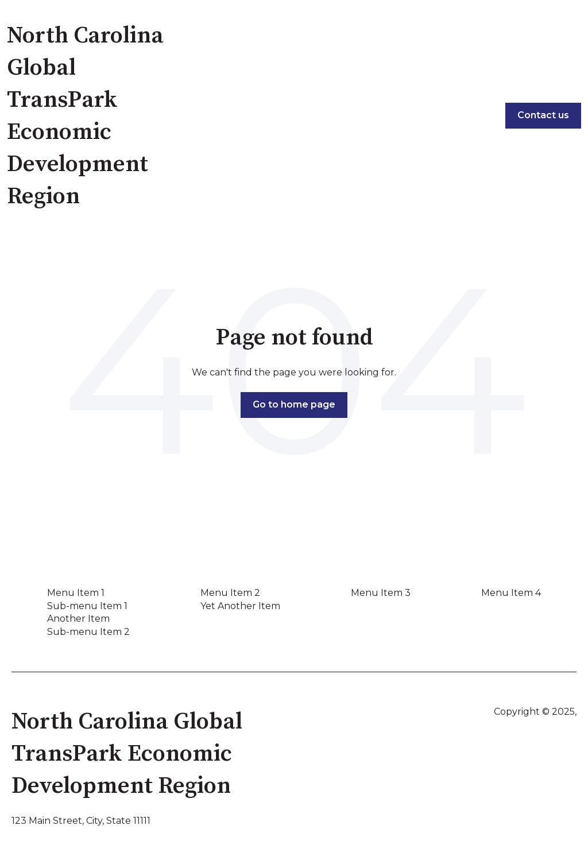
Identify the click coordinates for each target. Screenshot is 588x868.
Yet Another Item (240, 606)
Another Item (78, 619)
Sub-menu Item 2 (88, 632)
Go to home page (294, 404)
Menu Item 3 (381, 593)
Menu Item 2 (230, 593)
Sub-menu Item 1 (87, 606)
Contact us (543, 115)
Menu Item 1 (76, 593)
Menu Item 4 (511, 593)
